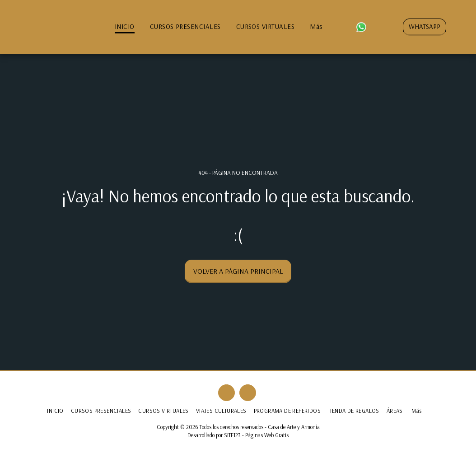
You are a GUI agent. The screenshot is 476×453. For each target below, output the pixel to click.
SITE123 (232, 435)
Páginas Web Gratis (267, 435)
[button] (346, 27)
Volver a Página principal (238, 271)
